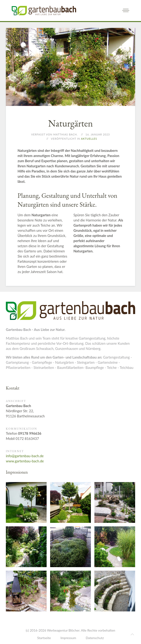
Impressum (68, 638)
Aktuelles (89, 139)
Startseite (44, 638)
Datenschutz (95, 638)
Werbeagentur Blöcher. (64, 630)
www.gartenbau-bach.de (25, 461)
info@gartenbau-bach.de (25, 456)
